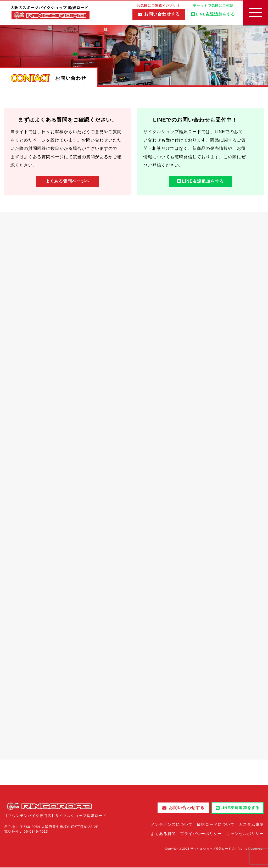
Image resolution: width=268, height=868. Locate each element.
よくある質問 (163, 834)
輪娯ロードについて (216, 825)
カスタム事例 (251, 825)
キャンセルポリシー (245, 834)
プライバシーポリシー (201, 834)
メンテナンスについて (172, 825)
